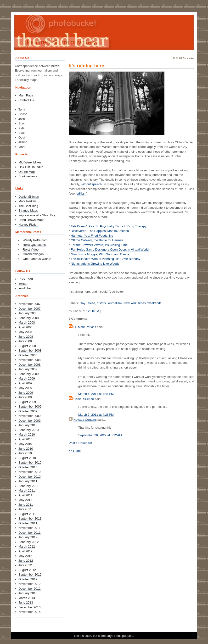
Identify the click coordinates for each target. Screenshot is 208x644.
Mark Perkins (28, 201)
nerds (55, 66)
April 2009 (25, 383)
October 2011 (28, 523)
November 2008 (30, 360)
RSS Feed (26, 279)
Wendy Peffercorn (35, 240)
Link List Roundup (31, 167)
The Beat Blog (28, 206)
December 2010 (30, 477)
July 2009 (25, 397)
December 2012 (30, 589)
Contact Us (26, 100)
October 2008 (28, 355)
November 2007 (30, 304)
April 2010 (25, 439)
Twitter (23, 284)
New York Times (135, 303)
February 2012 (29, 542)
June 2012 (26, 561)
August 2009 (27, 402)
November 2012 (30, 584)
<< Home (75, 451)
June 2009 (26, 393)
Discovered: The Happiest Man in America (100, 231)
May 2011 (25, 500)
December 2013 (30, 607)
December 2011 (30, 533)
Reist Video (31, 249)
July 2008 (25, 341)
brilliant (82, 193)
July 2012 (25, 565)
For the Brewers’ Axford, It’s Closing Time (99, 245)
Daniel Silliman (84, 399)
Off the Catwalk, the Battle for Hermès (97, 240)
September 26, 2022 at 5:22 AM (100, 435)
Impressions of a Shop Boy (37, 215)
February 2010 (29, 430)
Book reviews (28, 176)
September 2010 (30, 462)
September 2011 (30, 518)
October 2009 (28, 411)
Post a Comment (80, 443)
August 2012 (27, 570)
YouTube (25, 288)
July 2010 (25, 453)
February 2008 (29, 318)
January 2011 (28, 481)
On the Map (27, 172)
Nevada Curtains (85, 420)
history (101, 303)
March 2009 (27, 378)
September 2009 (30, 406)
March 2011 (27, 490)
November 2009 (30, 416)
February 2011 (29, 486)
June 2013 (26, 602)
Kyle (21, 128)
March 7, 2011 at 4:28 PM (96, 415)
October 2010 (28, 467)
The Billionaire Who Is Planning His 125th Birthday (105, 259)
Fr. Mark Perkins (85, 327)
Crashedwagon (33, 254)
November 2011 (30, 528)
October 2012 (28, 579)
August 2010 (27, 458)
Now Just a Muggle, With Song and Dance (100, 254)
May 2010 (25, 444)
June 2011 (26, 505)
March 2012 (27, 546)
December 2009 (30, 421)
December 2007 (30, 309)
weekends (155, 303)
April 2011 (25, 495)
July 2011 (25, 509)
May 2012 (25, 556)
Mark (22, 147)
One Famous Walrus (37, 259)
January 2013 (28, 593)
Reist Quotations (34, 245)
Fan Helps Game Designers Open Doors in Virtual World (110, 249)
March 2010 (27, 434)
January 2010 (28, 425)
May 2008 (25, 332)
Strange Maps (28, 210)
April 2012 (25, 551)
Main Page (26, 95)
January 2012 (28, 537)
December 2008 (30, 365)
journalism (115, 303)
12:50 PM (93, 311)
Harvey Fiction (28, 225)
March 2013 (27, 598)
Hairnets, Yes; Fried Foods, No (92, 236)
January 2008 (28, 313)
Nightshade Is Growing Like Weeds (95, 264)
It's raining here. (87, 66)
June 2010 (26, 449)
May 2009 (25, 388)
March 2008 (27, 322)
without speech (91, 184)
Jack (22, 119)
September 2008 (30, 350)
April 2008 (25, 327)
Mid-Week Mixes (30, 162)
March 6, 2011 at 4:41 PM (96, 394)
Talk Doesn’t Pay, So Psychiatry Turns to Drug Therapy (108, 226)
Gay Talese (87, 303)
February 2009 (29, 374)
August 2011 (27, 514)
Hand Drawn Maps (31, 220)
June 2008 (26, 337)
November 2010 (30, 472)
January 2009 (28, 369)
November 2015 (30, 612)
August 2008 (27, 346)
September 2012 (30, 574)
